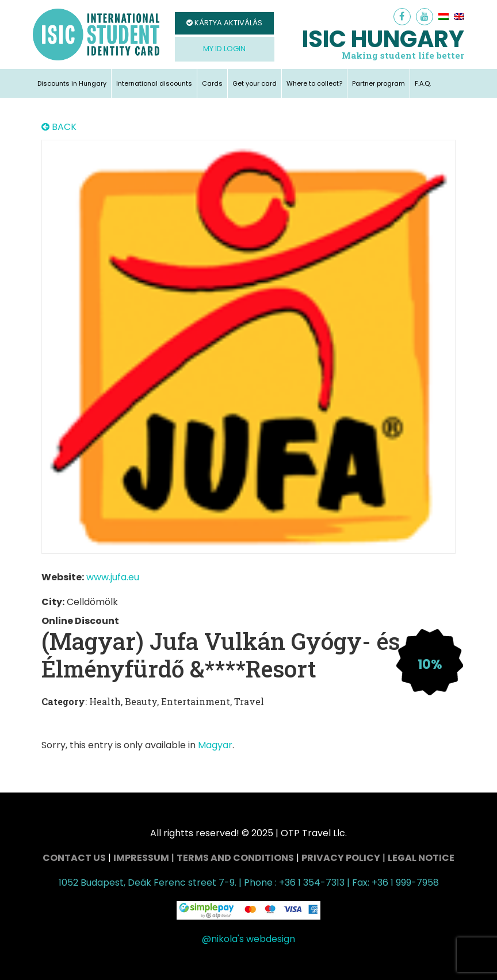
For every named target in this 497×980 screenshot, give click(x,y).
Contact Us (74, 858)
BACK (59, 127)
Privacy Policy (341, 858)
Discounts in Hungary (72, 83)
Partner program (379, 83)
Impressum (141, 858)
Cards (212, 83)
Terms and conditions (235, 858)
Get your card (255, 83)
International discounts (154, 83)
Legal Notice (421, 858)
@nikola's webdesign (248, 939)
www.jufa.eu (113, 577)
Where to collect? (314, 83)
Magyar (215, 745)
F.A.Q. (423, 83)
